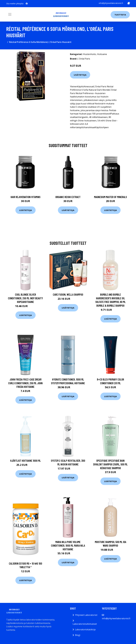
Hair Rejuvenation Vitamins (25, 197)
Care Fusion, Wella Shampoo (68, 294)
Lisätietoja (80, 75)
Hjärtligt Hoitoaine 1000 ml (25, 461)
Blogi (78, 635)
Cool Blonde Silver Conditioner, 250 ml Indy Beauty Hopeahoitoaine (25, 298)
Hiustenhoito (89, 54)
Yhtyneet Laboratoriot (86, 615)
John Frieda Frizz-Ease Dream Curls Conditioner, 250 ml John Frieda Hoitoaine (25, 383)
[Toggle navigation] (10, 14)
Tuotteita (120, 15)
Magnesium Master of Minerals (110, 197)
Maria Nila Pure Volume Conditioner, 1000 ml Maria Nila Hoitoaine (68, 546)
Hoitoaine (102, 54)
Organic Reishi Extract (68, 197)
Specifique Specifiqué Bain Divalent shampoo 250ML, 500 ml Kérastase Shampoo (110, 464)
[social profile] (27, 4)
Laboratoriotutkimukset (85, 624)
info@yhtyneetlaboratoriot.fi (111, 3)
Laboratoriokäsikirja (85, 629)
